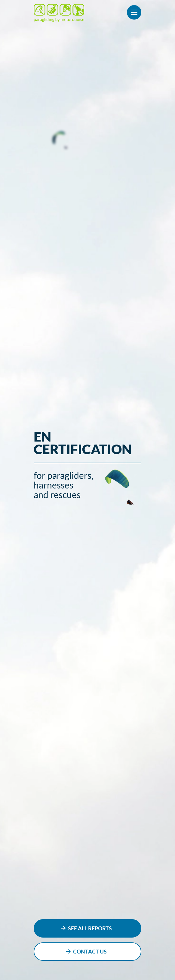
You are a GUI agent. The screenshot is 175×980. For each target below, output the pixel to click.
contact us (90, 951)
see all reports (90, 928)
